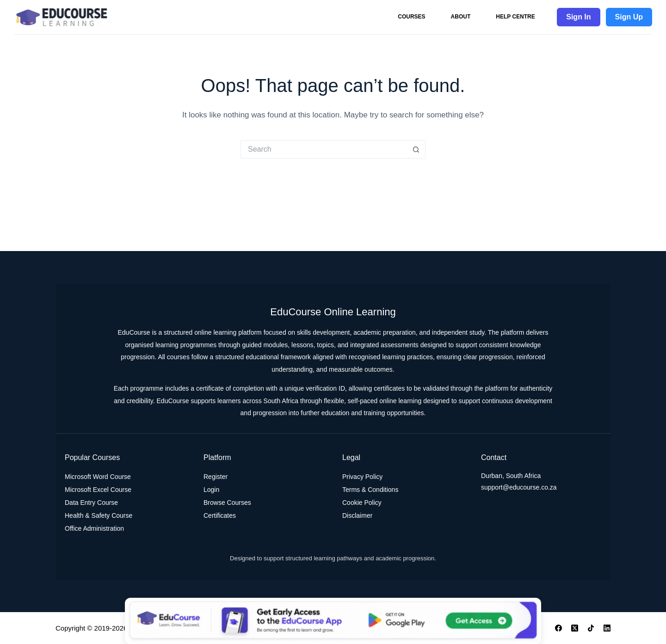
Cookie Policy (362, 503)
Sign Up (629, 17)
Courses (411, 17)
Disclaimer (357, 515)
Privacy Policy (362, 477)
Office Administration (94, 528)
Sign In (578, 17)
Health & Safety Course (99, 515)
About (461, 17)
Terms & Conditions (370, 490)
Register (216, 477)
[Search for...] (324, 149)
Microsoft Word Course (98, 477)
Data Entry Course (91, 503)
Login (211, 490)
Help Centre (515, 17)
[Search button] (416, 149)
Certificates (220, 515)
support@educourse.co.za (519, 487)
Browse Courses (227, 503)
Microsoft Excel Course (98, 490)
